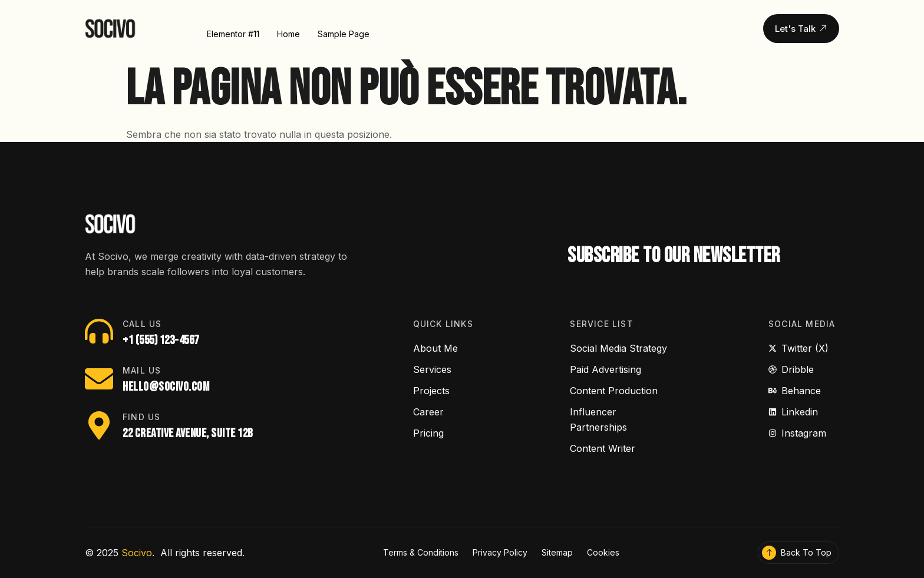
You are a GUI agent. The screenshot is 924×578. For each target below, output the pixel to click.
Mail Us (142, 370)
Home (288, 33)
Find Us (141, 417)
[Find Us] (99, 425)
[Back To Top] (769, 553)
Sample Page (344, 33)
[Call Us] (99, 331)
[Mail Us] (99, 379)
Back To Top (806, 552)
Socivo (137, 553)
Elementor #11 (233, 33)
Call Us (142, 324)
